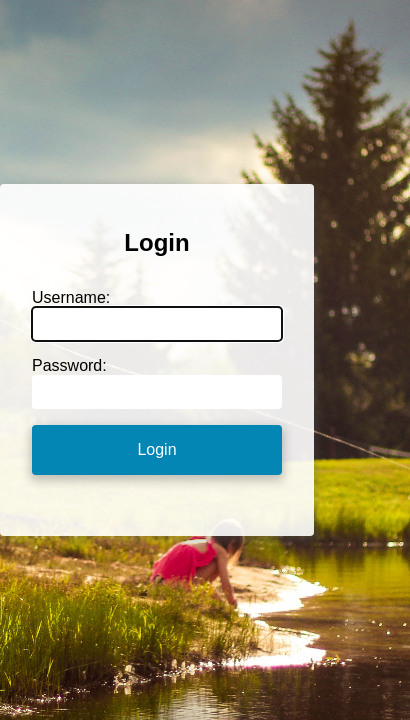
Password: (69, 365)
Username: (71, 297)
